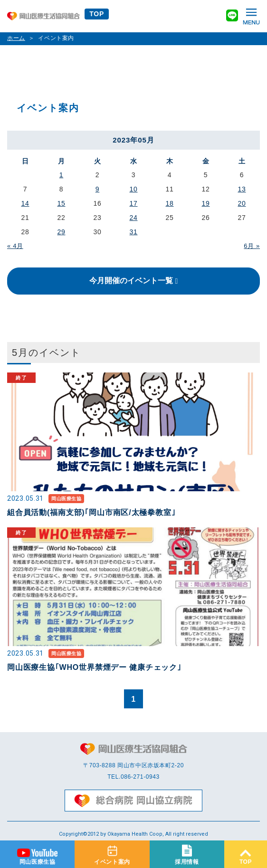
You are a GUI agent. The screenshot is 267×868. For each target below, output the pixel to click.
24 (134, 218)
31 (134, 232)
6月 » (252, 246)
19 (206, 203)
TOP (97, 14)
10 (134, 189)
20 (242, 203)
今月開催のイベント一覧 (131, 281)
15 (62, 203)
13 (242, 189)
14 (25, 203)
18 (170, 203)
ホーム (16, 38)
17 (134, 203)
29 (62, 232)
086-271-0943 (140, 777)
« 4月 (15, 246)
